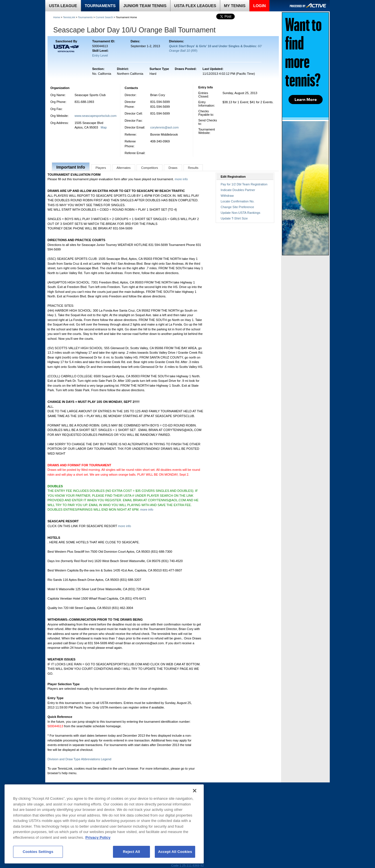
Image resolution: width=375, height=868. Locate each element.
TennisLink (69, 17)
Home (57, 17)
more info (181, 179)
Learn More (306, 100)
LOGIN (259, 6)
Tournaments (85, 17)
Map (104, 127)
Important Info (71, 167)
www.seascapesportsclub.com (95, 116)
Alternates (124, 168)
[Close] (195, 791)
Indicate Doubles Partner (238, 190)
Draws (173, 168)
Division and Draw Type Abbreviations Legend (79, 759)
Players (101, 168)
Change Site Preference (237, 207)
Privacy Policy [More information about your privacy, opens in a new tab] (98, 837)
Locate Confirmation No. (238, 201)
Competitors (150, 168)
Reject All (131, 852)
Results (193, 168)
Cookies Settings (38, 852)
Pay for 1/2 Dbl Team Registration (244, 184)
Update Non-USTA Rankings (241, 213)
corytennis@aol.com (164, 127)
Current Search (104, 17)
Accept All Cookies (175, 852)
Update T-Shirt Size (234, 218)
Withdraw (227, 196)
